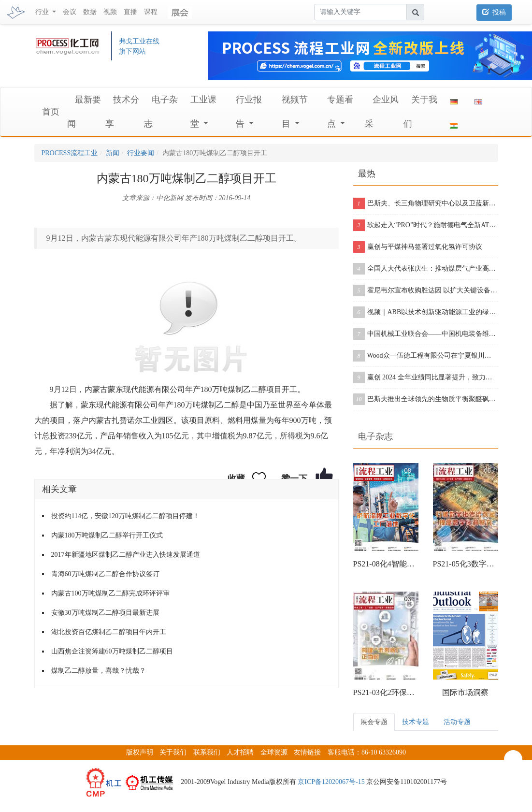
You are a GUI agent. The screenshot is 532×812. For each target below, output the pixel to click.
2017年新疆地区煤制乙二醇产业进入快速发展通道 (126, 555)
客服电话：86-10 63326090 (367, 752)
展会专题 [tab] (374, 722)
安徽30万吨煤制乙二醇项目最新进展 (105, 613)
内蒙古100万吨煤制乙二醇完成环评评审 (110, 593)
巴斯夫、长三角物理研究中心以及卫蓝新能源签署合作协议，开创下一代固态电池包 (426, 203)
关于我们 (173, 752)
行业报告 (249, 112)
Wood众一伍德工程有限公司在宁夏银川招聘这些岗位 (426, 356)
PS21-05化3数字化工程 (466, 564)
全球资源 (274, 752)
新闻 (113, 153)
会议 (70, 12)
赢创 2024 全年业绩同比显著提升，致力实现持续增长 (426, 377)
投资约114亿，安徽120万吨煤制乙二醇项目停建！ (125, 516)
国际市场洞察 (465, 692)
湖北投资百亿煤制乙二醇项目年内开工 (109, 632)
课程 (151, 12)
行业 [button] (43, 12)
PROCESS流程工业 (70, 153)
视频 (110, 12)
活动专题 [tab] (457, 722)
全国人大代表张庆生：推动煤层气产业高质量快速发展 (426, 269)
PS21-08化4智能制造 (386, 564)
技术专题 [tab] (416, 722)
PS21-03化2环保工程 (386, 692)
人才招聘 (240, 752)
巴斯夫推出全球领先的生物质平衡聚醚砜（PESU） (426, 399)
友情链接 (307, 752)
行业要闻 (141, 153)
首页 (51, 112)
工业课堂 (203, 112)
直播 (130, 12)
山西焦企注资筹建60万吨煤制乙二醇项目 (112, 651)
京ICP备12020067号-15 (331, 782)
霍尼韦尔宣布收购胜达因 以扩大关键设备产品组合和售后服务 (426, 290)
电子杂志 (375, 436)
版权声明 (140, 752)
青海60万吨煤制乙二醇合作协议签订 (105, 574)
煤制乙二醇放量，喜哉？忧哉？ (99, 671)
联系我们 (207, 752)
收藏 (236, 478)
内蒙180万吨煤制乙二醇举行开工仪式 (107, 535)
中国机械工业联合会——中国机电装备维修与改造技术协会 (426, 334)
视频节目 (295, 112)
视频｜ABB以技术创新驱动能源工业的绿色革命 (426, 312)
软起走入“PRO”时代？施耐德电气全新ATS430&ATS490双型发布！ (426, 225)
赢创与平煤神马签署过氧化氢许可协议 (418, 247)
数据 (90, 12)
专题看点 (340, 112)
